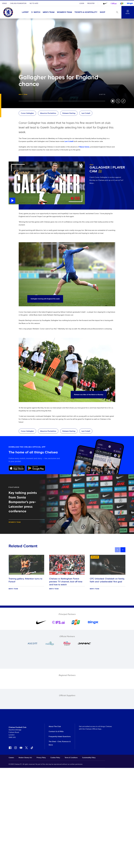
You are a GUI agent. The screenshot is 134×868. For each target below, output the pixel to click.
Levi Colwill (86, 113)
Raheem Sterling (69, 113)
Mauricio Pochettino (48, 113)
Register (91, 3)
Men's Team (49, 12)
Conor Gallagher (27, 113)
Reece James (84, 147)
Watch (36, 12)
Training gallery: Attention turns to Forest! (25, 580)
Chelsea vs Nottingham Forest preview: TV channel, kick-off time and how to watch (66, 582)
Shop (103, 12)
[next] (123, 550)
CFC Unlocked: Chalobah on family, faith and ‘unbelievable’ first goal (107, 580)
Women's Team (64, 12)
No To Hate (34, 3)
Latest (25, 12)
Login (82, 3)
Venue (4, 3)
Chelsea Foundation (18, 3)
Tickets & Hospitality (86, 12)
